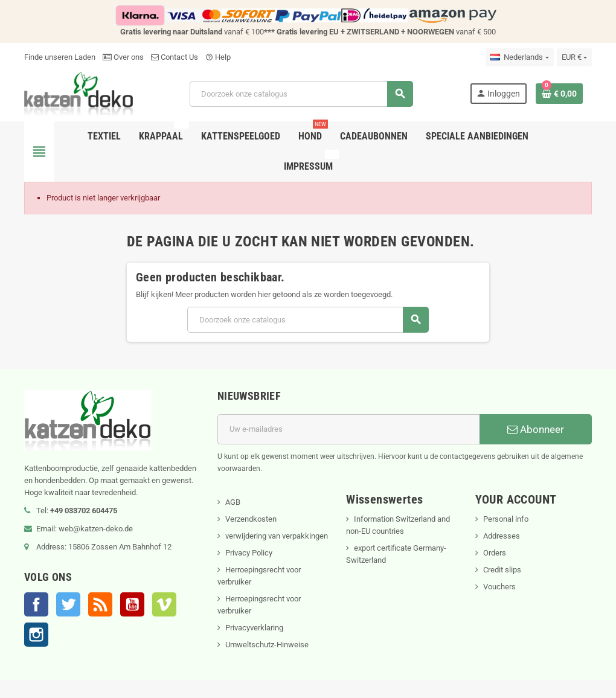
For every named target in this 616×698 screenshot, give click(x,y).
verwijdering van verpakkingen (277, 536)
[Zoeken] (301, 94)
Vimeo (164, 604)
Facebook (36, 604)
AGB (233, 502)
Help (218, 57)
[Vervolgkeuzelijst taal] (519, 57)
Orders (495, 553)
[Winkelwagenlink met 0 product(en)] (559, 94)
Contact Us (175, 57)
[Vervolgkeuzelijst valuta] (574, 57)
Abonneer (536, 429)
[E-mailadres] (348, 429)
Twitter (68, 604)
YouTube (132, 604)
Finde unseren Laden (60, 57)
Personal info (506, 519)
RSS (100, 604)
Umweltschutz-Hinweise (267, 645)
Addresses (502, 536)
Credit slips (502, 570)
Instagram (36, 635)
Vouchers (499, 587)
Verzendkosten (251, 519)
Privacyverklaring (254, 628)
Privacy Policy (249, 553)
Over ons (123, 57)
